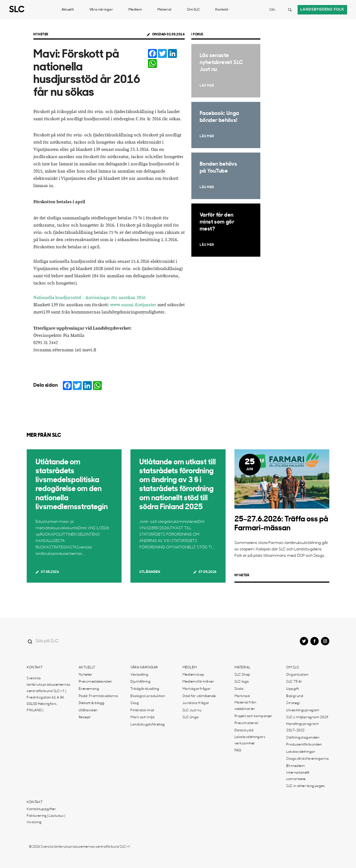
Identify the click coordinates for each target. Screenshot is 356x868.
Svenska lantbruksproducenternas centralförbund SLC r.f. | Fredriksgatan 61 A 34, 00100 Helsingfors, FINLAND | (49, 694)
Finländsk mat (142, 710)
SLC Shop (242, 675)
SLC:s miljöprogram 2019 (307, 717)
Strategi (293, 703)
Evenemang (89, 689)
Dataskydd (244, 730)
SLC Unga (191, 717)
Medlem (135, 10)
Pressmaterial (246, 723)
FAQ (238, 751)
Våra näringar (101, 10)
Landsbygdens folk (322, 10)
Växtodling (139, 675)
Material (164, 10)
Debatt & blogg (92, 703)
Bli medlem (296, 766)
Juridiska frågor (196, 703)
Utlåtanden (150, 572)
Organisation (297, 675)
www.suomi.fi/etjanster (133, 305)
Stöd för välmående (199, 696)
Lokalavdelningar (301, 752)
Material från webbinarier (245, 706)
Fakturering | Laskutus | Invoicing (46, 819)
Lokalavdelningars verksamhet (250, 740)
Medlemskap (193, 675)
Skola (239, 689)
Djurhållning (140, 682)
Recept (85, 717)
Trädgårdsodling (145, 689)
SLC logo (242, 682)
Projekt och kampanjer (254, 716)
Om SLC (193, 10)
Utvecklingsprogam (303, 710)
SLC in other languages (306, 786)
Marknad (242, 696)
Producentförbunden (304, 745)
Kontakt (222, 10)
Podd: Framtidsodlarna (98, 696)
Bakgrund (295, 696)
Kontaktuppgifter (41, 809)
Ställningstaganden (303, 738)
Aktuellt (68, 10)
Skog (135, 703)
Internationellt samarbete (298, 776)
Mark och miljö (142, 717)
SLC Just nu (192, 710)
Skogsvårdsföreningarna (307, 759)
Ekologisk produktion (148, 696)
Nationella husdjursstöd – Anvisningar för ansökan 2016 (89, 298)
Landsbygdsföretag (148, 725)
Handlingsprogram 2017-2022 (302, 727)
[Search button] (290, 10)
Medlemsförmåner (198, 682)
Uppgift (293, 689)
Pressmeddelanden (95, 682)
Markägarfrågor (197, 689)
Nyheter (41, 35)
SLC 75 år (294, 682)
